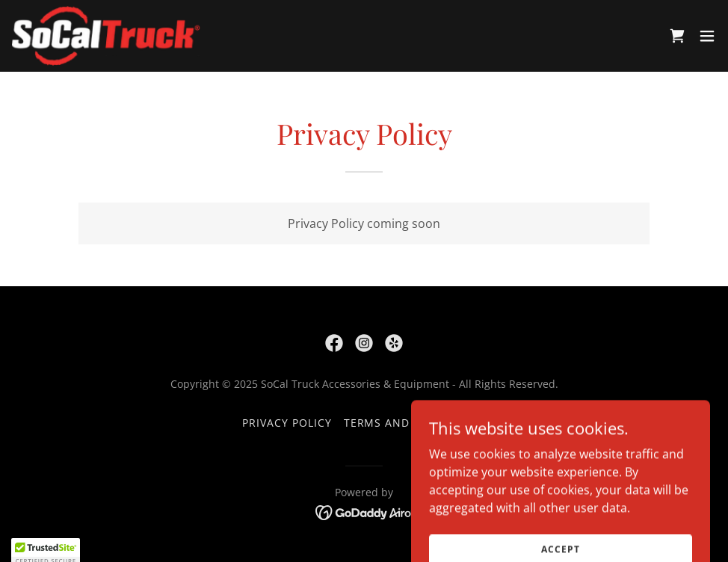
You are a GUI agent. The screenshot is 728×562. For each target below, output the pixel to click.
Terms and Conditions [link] (415, 423)
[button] (707, 36)
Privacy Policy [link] (287, 423)
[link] (106, 36)
